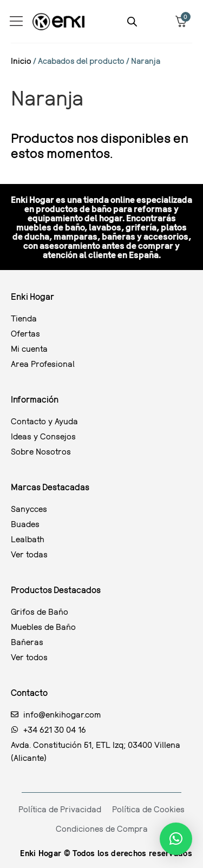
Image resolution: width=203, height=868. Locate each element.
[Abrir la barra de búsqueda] (132, 21)
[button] (176, 839)
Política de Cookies (148, 809)
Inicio (21, 61)
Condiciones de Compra (102, 828)
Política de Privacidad (60, 809)
